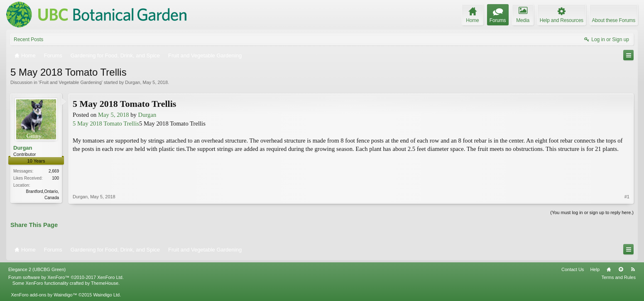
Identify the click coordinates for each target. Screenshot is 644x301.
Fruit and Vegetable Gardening (71, 82)
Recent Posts (28, 39)
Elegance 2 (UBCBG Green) (37, 269)
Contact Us (573, 269)
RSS (633, 269)
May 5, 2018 (114, 115)
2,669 (54, 171)
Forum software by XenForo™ (66, 277)
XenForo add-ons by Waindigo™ (44, 295)
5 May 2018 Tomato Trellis (106, 123)
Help (595, 269)
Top (621, 269)
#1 (627, 197)
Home (609, 269)
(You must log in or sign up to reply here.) (592, 212)
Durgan (132, 82)
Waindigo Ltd (106, 295)
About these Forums (614, 20)
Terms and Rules (618, 277)
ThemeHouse (105, 283)
